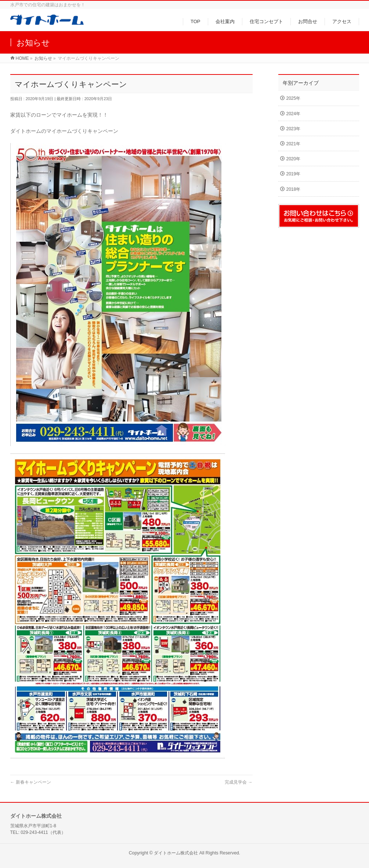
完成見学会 (238, 782)
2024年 (294, 114)
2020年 (294, 159)
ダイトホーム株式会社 (176, 853)
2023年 (294, 129)
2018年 (294, 189)
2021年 (294, 144)
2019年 (294, 174)
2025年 (294, 98)
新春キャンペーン (31, 782)
